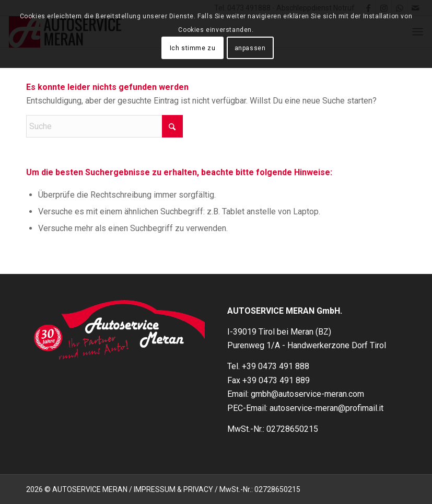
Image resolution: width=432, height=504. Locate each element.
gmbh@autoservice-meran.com (307, 394)
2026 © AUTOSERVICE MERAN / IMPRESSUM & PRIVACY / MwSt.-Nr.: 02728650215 (163, 489)
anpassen (250, 48)
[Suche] (104, 126)
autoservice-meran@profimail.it (326, 408)
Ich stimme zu (193, 48)
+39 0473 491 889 (276, 380)
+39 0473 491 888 (276, 366)
